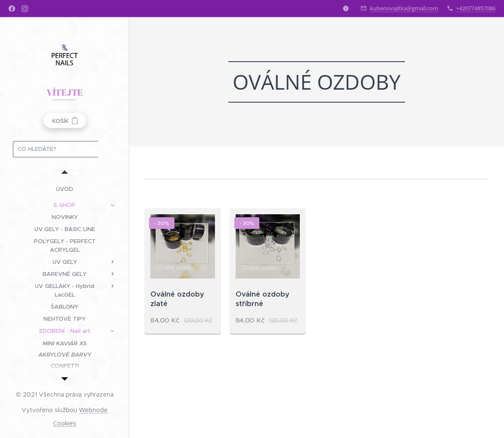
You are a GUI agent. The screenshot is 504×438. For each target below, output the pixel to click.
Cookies (65, 423)
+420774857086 (476, 8)
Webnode (93, 410)
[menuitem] (65, 189)
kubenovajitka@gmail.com (404, 8)
